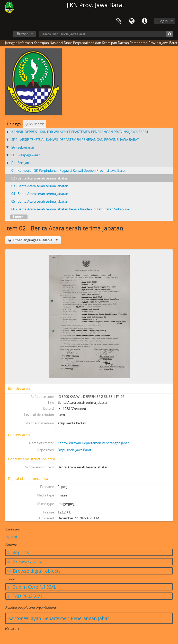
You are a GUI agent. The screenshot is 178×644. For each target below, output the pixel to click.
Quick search (34, 124)
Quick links (145, 21)
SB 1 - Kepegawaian (26, 155)
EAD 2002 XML (25, 596)
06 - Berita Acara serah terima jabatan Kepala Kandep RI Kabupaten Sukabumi (70, 209)
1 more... (19, 217)
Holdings (14, 124)
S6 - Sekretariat (23, 147)
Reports (18, 552)
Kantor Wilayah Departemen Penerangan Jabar (93, 443)
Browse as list (25, 562)
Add (14, 537)
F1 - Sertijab (20, 163)
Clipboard (119, 21)
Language (132, 21)
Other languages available (35, 240)
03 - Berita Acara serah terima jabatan (40, 186)
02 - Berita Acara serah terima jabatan (40, 178)
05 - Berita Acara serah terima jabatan (40, 201)
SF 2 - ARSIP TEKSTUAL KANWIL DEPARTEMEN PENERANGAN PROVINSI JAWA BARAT (75, 140)
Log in (163, 21)
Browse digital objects (34, 571)
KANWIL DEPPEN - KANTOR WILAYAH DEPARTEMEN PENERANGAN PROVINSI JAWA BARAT (80, 132)
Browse (23, 34)
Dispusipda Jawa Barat (74, 450)
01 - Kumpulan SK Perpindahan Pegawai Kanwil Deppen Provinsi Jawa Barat (68, 170)
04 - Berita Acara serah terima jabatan (40, 194)
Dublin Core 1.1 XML (31, 587)
